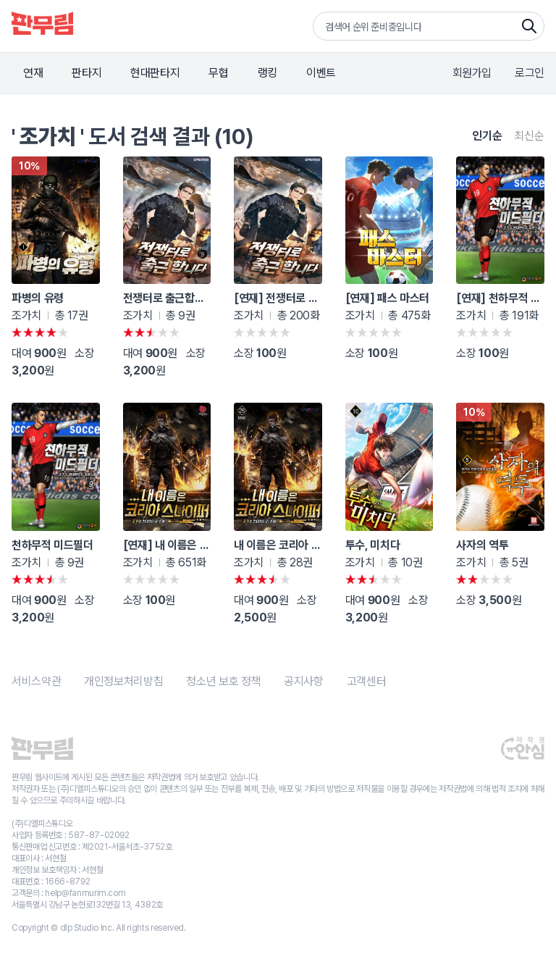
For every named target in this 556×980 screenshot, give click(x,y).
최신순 (529, 136)
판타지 (87, 73)
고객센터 (367, 681)
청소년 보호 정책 (223, 681)
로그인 (530, 73)
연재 (33, 73)
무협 (218, 73)
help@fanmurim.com (85, 893)
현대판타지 (155, 73)
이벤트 (321, 73)
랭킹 (268, 73)
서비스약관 (36, 681)
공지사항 (304, 681)
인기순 (487, 136)
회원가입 (472, 73)
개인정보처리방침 (123, 681)
